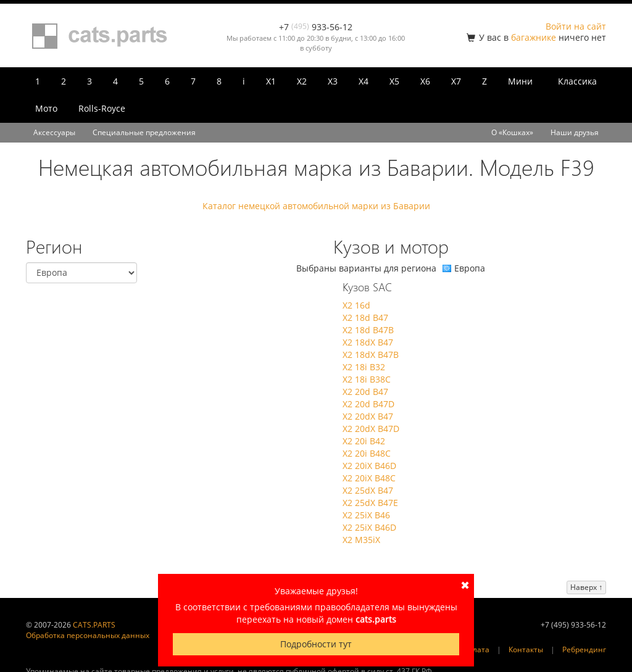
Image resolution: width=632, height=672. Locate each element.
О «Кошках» (512, 132)
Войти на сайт (576, 26)
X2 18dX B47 (368, 342)
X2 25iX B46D (369, 527)
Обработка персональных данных (88, 635)
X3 (333, 81)
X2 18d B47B (368, 330)
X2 (302, 81)
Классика (577, 81)
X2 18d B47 (365, 317)
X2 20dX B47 (368, 416)
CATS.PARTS (94, 625)
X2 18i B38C (367, 379)
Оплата (476, 649)
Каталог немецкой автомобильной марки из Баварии (316, 206)
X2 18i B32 (364, 367)
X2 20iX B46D (369, 466)
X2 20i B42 (364, 441)
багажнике (534, 37)
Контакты (526, 649)
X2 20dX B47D (371, 429)
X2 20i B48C (367, 453)
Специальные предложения (144, 132)
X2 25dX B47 (368, 490)
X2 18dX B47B (371, 355)
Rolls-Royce (102, 108)
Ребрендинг (584, 649)
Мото (46, 108)
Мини (520, 81)
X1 (271, 81)
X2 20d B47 (365, 392)
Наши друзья (575, 132)
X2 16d (356, 305)
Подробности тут (316, 644)
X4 (364, 81)
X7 (456, 81)
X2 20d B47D (368, 404)
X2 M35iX (361, 540)
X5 (394, 81)
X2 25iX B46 (366, 515)
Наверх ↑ (586, 587)
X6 (425, 81)
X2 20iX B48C (369, 478)
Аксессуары (54, 132)
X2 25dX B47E (370, 503)
